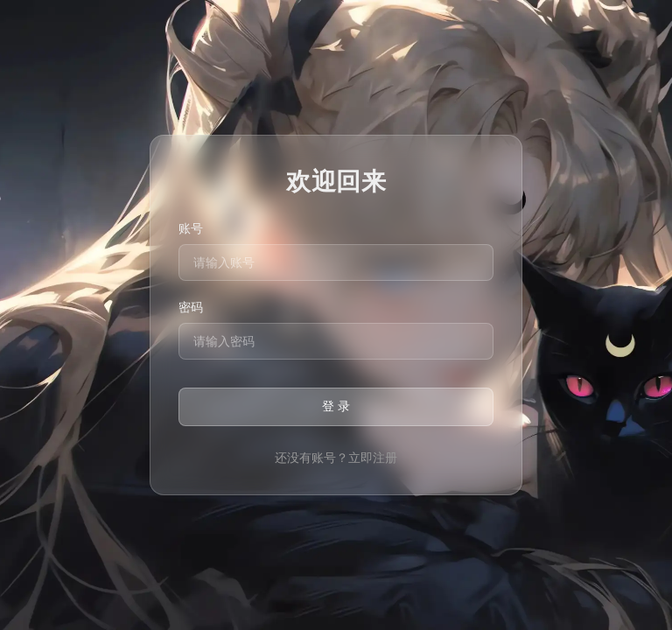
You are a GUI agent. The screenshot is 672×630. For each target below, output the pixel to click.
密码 (191, 307)
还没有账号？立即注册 (336, 457)
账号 (191, 228)
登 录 (336, 406)
